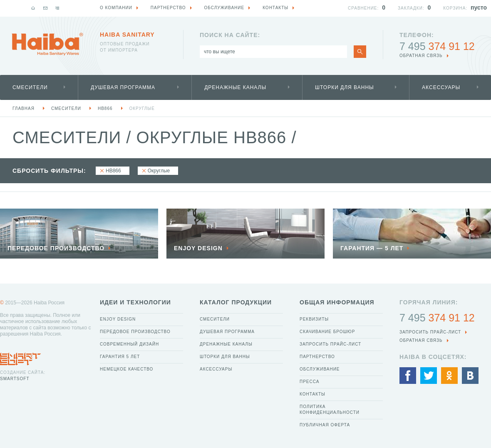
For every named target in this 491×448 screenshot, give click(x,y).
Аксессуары (441, 87)
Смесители (30, 87)
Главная (24, 108)
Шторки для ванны (345, 87)
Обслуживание (320, 369)
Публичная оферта (325, 425)
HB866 (105, 108)
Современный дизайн (129, 344)
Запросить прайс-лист (330, 344)
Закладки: (411, 8)
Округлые (142, 108)
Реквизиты (314, 319)
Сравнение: (363, 8)
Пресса (309, 382)
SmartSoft (15, 379)
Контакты (312, 394)
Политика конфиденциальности (330, 409)
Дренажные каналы (235, 87)
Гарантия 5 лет (120, 357)
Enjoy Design (118, 319)
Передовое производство (135, 332)
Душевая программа (123, 87)
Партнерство (317, 357)
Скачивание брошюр (327, 332)
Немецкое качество (126, 369)
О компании (116, 8)
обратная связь (421, 56)
